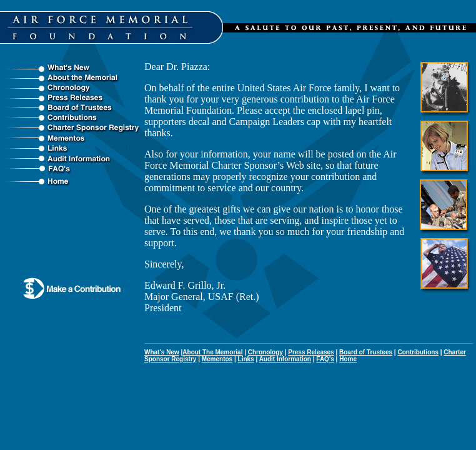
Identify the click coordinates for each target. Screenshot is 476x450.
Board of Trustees (366, 352)
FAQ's (325, 359)
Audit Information (285, 359)
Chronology (265, 352)
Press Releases (311, 352)
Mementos (217, 359)
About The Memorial (212, 352)
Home (348, 359)
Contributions (418, 352)
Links (246, 359)
